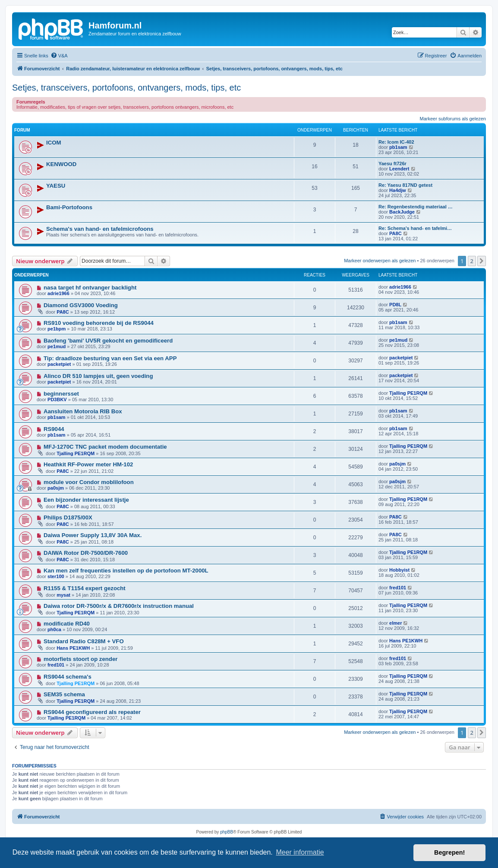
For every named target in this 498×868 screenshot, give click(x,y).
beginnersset (61, 394)
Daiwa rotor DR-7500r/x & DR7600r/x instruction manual (119, 606)
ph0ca (54, 629)
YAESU (56, 186)
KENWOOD (61, 164)
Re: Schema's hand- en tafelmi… (415, 228)
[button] (482, 261)
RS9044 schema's (68, 677)
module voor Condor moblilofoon (89, 482)
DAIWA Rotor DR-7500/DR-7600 (86, 553)
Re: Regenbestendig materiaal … (416, 207)
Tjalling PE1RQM (408, 393)
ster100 (56, 576)
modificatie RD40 (67, 624)
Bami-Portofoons (69, 207)
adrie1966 (58, 293)
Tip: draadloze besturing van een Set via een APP (110, 358)
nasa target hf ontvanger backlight (90, 288)
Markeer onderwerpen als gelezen (380, 261)
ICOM (54, 143)
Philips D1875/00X (68, 517)
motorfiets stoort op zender (80, 659)
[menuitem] (59, 56)
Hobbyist (399, 570)
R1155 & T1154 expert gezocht (85, 588)
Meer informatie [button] (300, 852)
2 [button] (472, 261)
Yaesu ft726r (392, 164)
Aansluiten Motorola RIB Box (83, 411)
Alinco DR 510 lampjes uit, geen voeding (98, 376)
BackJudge (402, 212)
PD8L (395, 305)
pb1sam (398, 147)
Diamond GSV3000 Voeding (81, 305)
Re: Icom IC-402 (396, 142)
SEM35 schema (64, 694)
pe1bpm (57, 329)
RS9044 (54, 429)
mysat (63, 595)
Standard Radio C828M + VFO (84, 641)
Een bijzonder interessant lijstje (86, 500)
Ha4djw (398, 190)
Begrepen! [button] (449, 852)
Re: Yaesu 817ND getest (405, 185)
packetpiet (59, 364)
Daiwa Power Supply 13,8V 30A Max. (93, 535)
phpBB (227, 832)
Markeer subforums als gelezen (453, 119)
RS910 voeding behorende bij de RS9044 (99, 323)
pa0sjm (397, 464)
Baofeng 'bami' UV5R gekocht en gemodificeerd (108, 341)
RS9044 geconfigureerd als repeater (92, 712)
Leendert (399, 169)
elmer (396, 623)
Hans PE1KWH (73, 648)
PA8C (396, 233)
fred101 (398, 588)
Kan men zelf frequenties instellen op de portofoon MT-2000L (126, 571)
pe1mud (57, 346)
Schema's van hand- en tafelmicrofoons (100, 229)
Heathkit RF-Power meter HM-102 (88, 464)
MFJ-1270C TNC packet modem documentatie (105, 447)
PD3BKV (57, 399)
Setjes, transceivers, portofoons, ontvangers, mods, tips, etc (126, 88)
